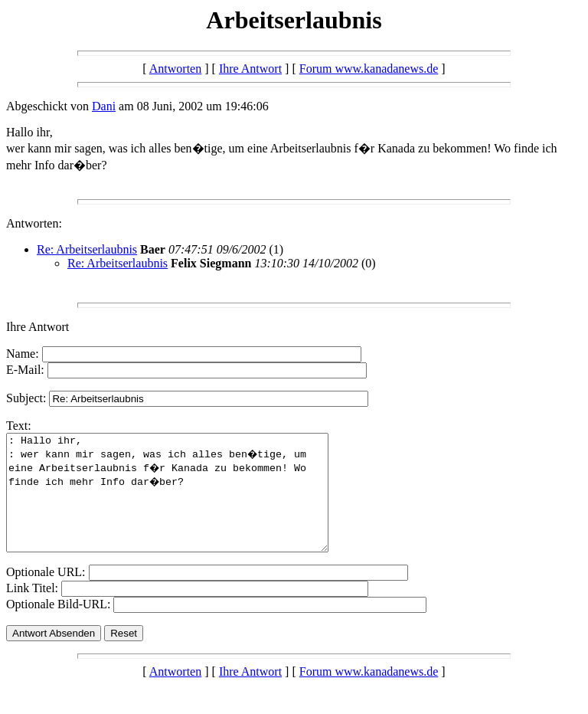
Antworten (175, 69)
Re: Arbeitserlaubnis (87, 249)
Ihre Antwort (250, 69)
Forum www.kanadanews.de (369, 69)
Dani (104, 106)
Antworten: (34, 223)
